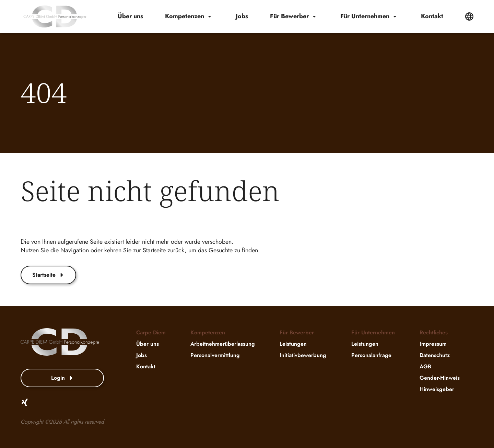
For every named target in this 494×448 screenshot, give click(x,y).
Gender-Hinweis (440, 378)
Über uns (130, 16)
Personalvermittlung (215, 355)
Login (62, 378)
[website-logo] (55, 16)
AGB (425, 366)
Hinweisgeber (437, 389)
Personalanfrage (371, 355)
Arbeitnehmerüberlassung (223, 344)
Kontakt (432, 16)
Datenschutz (435, 355)
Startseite (48, 275)
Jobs (242, 16)
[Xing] (25, 402)
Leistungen (293, 344)
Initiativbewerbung (303, 355)
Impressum (433, 344)
